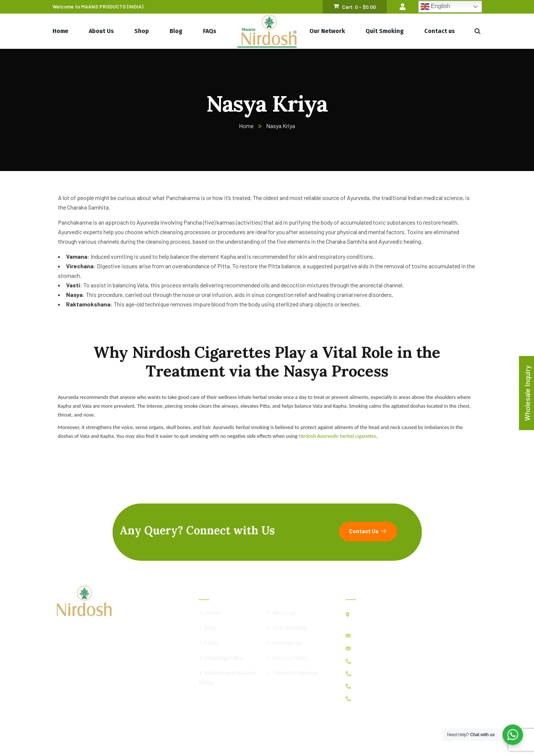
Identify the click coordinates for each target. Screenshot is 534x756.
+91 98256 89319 (373, 686)
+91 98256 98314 (373, 674)
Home (246, 126)
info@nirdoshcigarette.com (385, 636)
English (435, 7)
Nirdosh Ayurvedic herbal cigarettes (337, 436)
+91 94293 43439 (373, 699)
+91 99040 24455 (374, 661)
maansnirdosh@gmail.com (384, 649)
